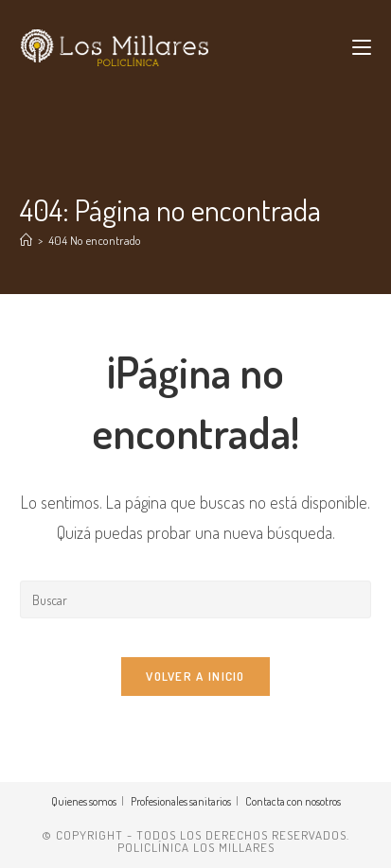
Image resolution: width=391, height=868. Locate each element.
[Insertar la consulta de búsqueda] (196, 599)
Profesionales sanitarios (181, 801)
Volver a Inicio (195, 676)
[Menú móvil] (362, 47)
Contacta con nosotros (293, 801)
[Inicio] (26, 240)
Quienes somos (84, 801)
